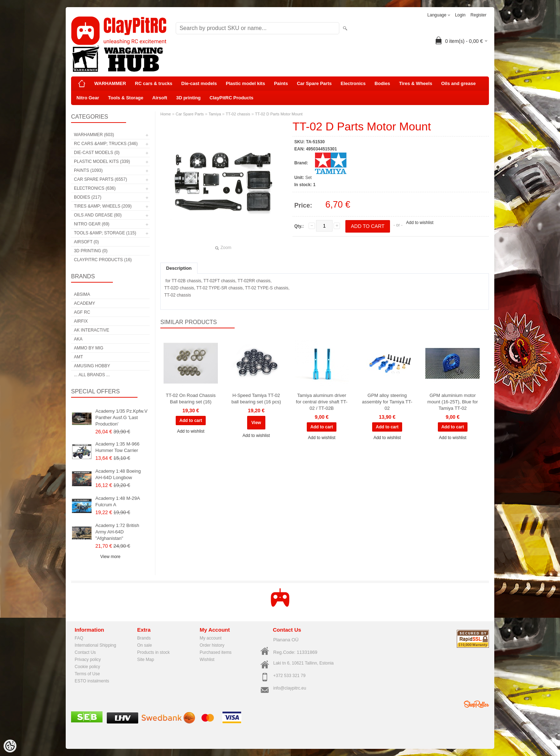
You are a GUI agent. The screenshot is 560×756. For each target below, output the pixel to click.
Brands (144, 638)
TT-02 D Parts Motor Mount (279, 114)
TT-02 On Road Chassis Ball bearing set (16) (191, 399)
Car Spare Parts (314, 83)
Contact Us (85, 652)
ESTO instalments (92, 681)
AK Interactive (92, 330)
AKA (78, 339)
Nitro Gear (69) (92, 224)
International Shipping (95, 645)
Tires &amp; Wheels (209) (103, 206)
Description (179, 268)
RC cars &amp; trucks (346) (106, 144)
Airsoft (160, 98)
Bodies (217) (88, 197)
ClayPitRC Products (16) (103, 260)
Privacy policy (88, 660)
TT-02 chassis (238, 114)
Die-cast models (199, 83)
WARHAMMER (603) (94, 135)
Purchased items (216, 652)
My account (211, 638)
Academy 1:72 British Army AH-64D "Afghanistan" (117, 532)
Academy (84, 303)
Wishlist (207, 660)
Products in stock (153, 652)
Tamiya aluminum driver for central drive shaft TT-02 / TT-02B (322, 402)
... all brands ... (92, 375)
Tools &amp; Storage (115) (105, 233)
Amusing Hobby (92, 366)
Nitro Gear (88, 98)
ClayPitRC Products (232, 98)
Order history (212, 645)
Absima (82, 294)
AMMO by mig (89, 348)
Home (166, 114)
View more (110, 557)
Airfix (81, 321)
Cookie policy (87, 667)
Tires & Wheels (416, 83)
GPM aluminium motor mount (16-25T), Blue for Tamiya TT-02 (453, 402)
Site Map (146, 660)
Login (460, 15)
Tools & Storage (126, 98)
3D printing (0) (91, 251)
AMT (78, 357)
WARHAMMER (110, 83)
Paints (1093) (88, 170)
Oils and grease (458, 83)
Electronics (353, 83)
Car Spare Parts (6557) (101, 179)
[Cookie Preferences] (10, 746)
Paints (281, 83)
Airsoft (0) (86, 242)
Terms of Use (87, 674)
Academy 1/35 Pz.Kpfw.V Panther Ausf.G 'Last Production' (121, 417)
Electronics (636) (95, 188)
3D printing (188, 98)
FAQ (79, 638)
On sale (144, 645)
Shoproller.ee (476, 704)
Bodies (382, 83)
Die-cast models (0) (97, 153)
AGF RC (82, 312)
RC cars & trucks (154, 83)
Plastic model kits (245, 83)
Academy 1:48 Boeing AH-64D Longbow (118, 474)
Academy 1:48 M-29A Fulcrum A (117, 501)
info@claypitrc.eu (290, 688)
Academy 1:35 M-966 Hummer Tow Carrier (117, 447)
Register (478, 15)
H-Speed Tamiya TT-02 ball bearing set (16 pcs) (256, 399)
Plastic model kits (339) (102, 161)
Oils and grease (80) (98, 215)
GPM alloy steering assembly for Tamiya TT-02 (387, 402)
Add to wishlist (420, 223)
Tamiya (215, 114)
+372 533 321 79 (289, 676)
